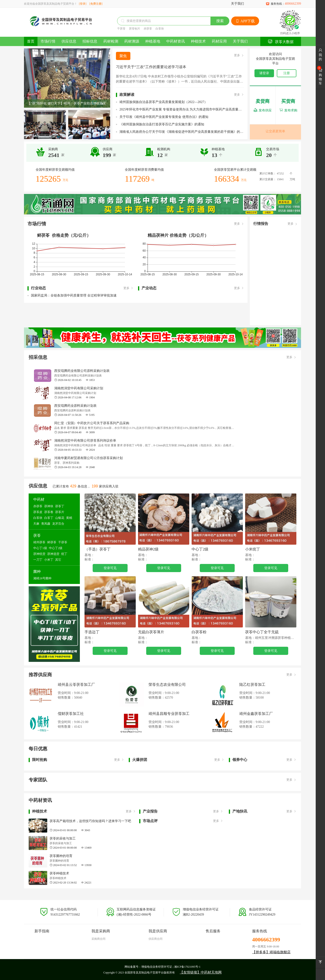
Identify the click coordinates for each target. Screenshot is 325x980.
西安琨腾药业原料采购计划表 (75, 406)
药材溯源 (132, 41)
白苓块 (160, 29)
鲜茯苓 (52, 542)
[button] (102, 104)
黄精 (69, 518)
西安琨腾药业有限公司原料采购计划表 (82, 371)
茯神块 (49, 506)
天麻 (36, 524)
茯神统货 (39, 554)
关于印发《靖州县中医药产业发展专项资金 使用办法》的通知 (164, 117)
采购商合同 (98, 939)
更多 (239, 56)
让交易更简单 (275, 131)
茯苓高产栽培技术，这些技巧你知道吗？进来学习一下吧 (90, 821)
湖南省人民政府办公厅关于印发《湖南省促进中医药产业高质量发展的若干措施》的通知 (182, 132)
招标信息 (90, 41)
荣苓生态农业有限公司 (167, 685)
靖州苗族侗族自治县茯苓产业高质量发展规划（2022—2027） (163, 102)
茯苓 (37, 535)
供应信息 (69, 41)
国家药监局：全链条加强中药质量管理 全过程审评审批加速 (74, 295)
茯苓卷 (49, 512)
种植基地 (153, 41)
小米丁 (49, 560)
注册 (287, 73)
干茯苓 (121, 29)
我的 (320, 55)
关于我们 (237, 4)
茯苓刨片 (135, 29)
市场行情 (48, 41)
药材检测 (111, 41)
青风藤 (46, 524)
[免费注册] (96, 4)
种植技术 (198, 41)
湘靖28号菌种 (42, 578)
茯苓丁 (60, 506)
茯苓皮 (38, 512)
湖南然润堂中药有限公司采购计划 (79, 388)
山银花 (60, 518)
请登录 (264, 73)
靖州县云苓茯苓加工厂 (76, 685)
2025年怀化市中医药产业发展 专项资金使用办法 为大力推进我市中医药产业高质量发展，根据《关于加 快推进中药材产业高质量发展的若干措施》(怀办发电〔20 (182, 109)
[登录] (83, 4)
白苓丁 (49, 518)
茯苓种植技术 (59, 873)
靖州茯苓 (39, 542)
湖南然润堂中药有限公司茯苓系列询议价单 (85, 441)
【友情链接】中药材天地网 (201, 972)
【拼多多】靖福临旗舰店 (271, 952)
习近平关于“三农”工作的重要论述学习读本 (151, 67)
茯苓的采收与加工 (63, 838)
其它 (58, 560)
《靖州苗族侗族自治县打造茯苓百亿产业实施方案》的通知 (162, 124)
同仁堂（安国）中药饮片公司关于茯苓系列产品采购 (92, 423)
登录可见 (110, 568)
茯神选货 (53, 554)
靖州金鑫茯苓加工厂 (256, 714)
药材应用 (219, 41)
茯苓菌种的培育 (61, 856)
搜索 (220, 21)
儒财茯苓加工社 (71, 714)
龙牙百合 (58, 524)
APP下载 (245, 21)
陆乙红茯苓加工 (252, 685)
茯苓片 (60, 512)
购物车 (320, 77)
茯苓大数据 (281, 42)
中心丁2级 (56, 548)
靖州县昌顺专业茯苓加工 (169, 714)
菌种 (37, 572)
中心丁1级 (40, 548)
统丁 (64, 554)
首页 (31, 41)
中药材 (39, 499)
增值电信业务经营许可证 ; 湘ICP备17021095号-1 (171, 967)
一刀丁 (38, 560)
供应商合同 (156, 939)
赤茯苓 (148, 29)
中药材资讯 (176, 41)
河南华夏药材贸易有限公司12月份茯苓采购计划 (88, 458)
